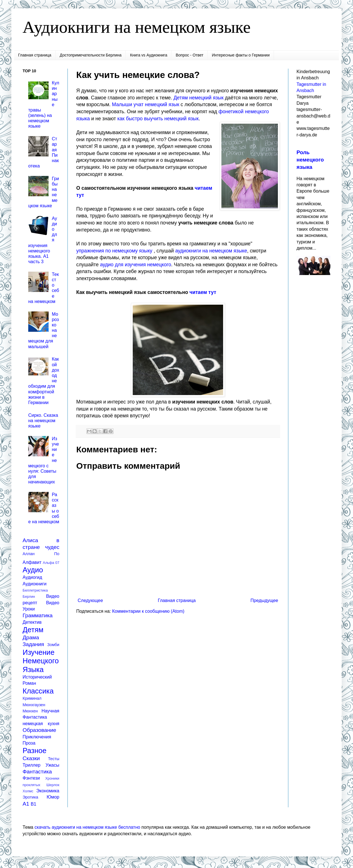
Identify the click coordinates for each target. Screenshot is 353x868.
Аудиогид (32, 577)
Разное (35, 751)
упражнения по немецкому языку (114, 251)
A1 (26, 804)
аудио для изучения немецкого (136, 265)
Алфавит (32, 562)
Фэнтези (31, 778)
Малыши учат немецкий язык (145, 104)
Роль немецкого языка (310, 160)
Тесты (54, 759)
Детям (33, 630)
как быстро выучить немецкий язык (158, 119)
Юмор (53, 797)
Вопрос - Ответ (189, 55)
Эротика (30, 797)
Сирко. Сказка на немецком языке (43, 421)
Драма (31, 637)
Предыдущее (264, 600)
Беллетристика (35, 590)
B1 (34, 804)
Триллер (31, 765)
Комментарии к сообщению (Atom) (148, 611)
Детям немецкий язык (198, 98)
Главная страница (35, 55)
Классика (38, 691)
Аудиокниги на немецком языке (137, 27)
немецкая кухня (41, 724)
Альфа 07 (51, 563)
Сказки (31, 758)
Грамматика (38, 615)
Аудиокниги (35, 584)
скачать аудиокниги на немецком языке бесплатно (87, 827)
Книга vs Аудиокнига (149, 55)
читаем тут (203, 292)
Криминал (32, 698)
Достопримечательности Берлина (91, 55)
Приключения (37, 737)
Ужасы (52, 765)
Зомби (53, 645)
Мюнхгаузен (34, 705)
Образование (39, 730)
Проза (29, 743)
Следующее (90, 600)
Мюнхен (30, 711)
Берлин (29, 597)
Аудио (33, 570)
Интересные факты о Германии (241, 55)
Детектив (32, 622)
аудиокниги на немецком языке (211, 251)
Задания (33, 644)
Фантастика (37, 772)
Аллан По (41, 554)
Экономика (48, 791)
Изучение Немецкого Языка (41, 661)
